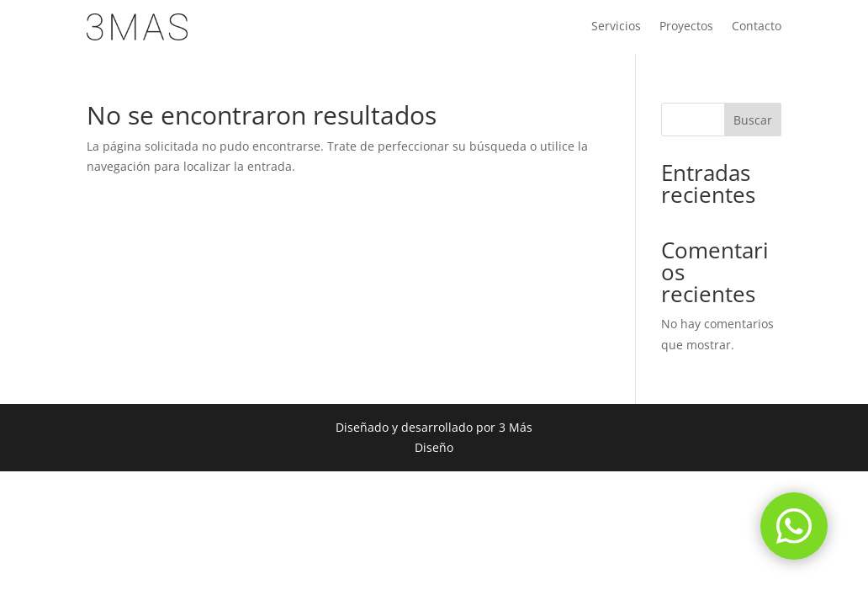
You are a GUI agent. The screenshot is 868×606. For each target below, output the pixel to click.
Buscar (753, 120)
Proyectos (686, 27)
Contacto (757, 27)
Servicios (616, 27)
